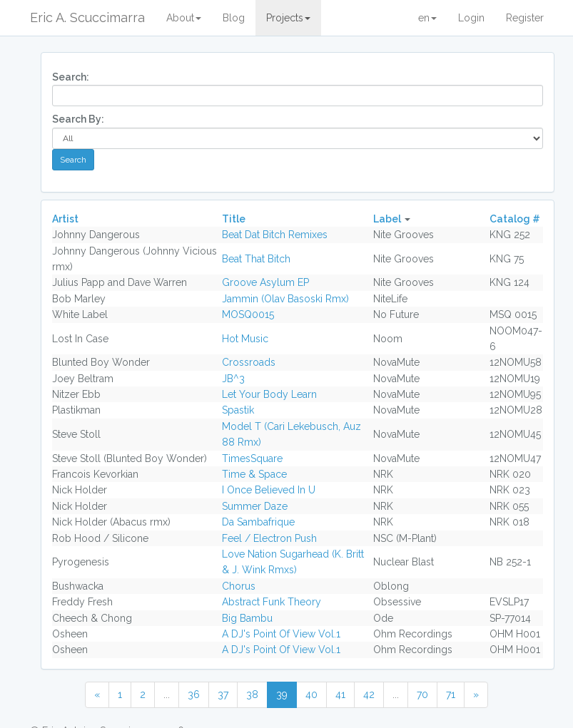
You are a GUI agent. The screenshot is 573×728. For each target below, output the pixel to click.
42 (369, 694)
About (184, 18)
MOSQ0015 (248, 314)
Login (471, 18)
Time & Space (254, 474)
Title (234, 219)
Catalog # (515, 219)
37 (223, 694)
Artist (65, 219)
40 (311, 694)
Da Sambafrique (258, 522)
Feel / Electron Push (269, 538)
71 (451, 694)
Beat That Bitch (256, 259)
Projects (288, 18)
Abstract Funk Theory (272, 602)
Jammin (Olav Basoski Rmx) (285, 299)
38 (252, 694)
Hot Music (245, 339)
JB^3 (233, 379)
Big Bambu (247, 618)
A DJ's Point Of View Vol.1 (281, 634)
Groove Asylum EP (265, 282)
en (427, 18)
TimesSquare (252, 458)
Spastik (238, 410)
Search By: (78, 119)
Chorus (239, 586)
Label (387, 219)
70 (422, 694)
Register (525, 18)
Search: (71, 77)
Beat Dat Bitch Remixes (275, 235)
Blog (234, 18)
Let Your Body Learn (269, 394)
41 (340, 694)
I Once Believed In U (269, 490)
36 (194, 694)
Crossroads (249, 362)
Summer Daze (255, 506)
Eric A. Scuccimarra (87, 17)
